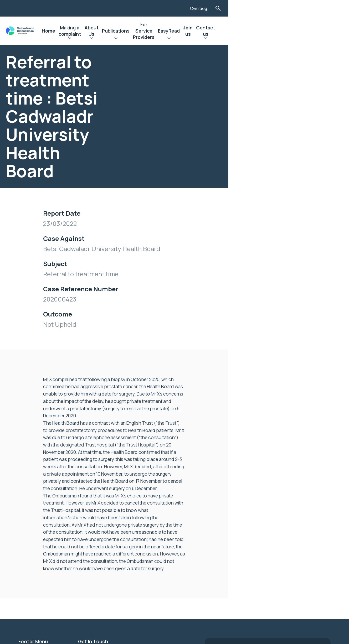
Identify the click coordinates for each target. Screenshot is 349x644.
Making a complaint (108, 31)
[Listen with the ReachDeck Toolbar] (285, 8)
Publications (176, 31)
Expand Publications (176, 39)
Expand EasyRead (259, 39)
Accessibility (33, 536)
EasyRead (259, 31)
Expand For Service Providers (219, 39)
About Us (145, 31)
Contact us (309, 31)
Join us (283, 31)
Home (75, 31)
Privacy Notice (35, 545)
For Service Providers (219, 31)
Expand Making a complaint (108, 39)
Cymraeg (306, 9)
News (24, 518)
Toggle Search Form (326, 8)
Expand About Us (145, 39)
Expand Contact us (309, 39)
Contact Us (31, 554)
